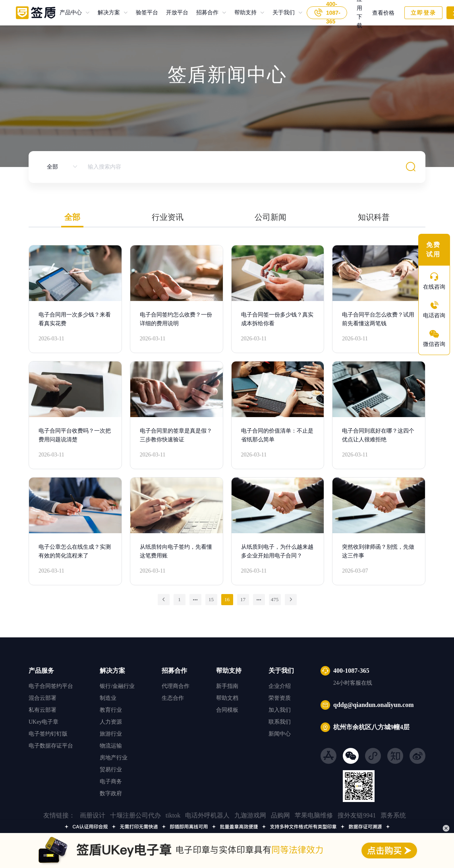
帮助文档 (227, 698)
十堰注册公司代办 (135, 815)
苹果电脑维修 (314, 815)
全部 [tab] (72, 217)
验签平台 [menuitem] (147, 13)
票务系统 (393, 815)
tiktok (173, 815)
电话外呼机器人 (207, 815)
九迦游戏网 (250, 815)
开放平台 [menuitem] (177, 13)
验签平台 (143, 13)
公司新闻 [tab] (270, 217)
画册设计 (93, 815)
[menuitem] (75, 13)
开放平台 (173, 13)
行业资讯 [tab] (168, 217)
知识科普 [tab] (374, 217)
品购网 (280, 815)
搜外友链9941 (357, 815)
